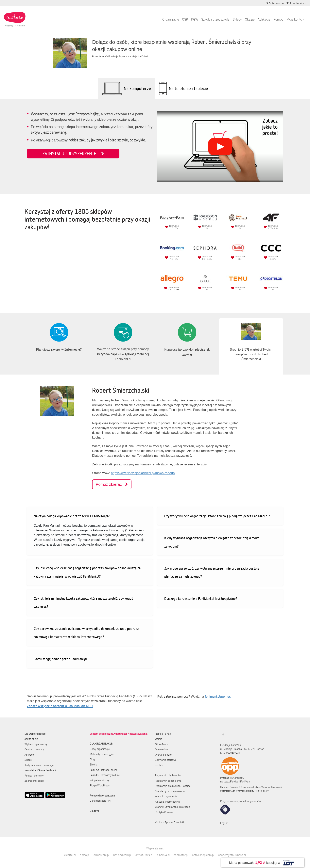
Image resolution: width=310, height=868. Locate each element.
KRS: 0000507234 (230, 753)
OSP (185, 19)
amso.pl (85, 855)
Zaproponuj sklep (34, 781)
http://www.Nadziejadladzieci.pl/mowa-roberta (143, 473)
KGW (195, 19)
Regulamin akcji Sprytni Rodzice (173, 786)
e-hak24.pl (163, 855)
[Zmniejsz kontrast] (275, 3)
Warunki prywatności (167, 796)
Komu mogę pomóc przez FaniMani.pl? (61, 659)
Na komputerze (137, 88)
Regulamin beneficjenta (168, 781)
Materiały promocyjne (102, 754)
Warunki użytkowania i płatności (173, 807)
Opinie (159, 739)
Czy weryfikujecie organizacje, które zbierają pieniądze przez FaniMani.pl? (217, 516)
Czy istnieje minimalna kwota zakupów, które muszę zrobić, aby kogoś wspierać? (83, 603)
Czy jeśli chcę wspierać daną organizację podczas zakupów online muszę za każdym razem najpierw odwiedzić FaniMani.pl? (87, 572)
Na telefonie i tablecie (188, 88)
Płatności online (104, 770)
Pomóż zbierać (112, 484)
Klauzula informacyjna (167, 802)
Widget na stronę (99, 780)
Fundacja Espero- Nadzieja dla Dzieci (128, 56)
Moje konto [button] (294, 19)
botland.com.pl (122, 855)
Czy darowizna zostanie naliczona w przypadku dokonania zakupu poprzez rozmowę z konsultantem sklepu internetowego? (86, 633)
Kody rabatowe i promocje (39, 765)
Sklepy (237, 19)
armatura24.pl (144, 855)
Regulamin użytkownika (168, 775)
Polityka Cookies (164, 812)
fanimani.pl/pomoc (218, 696)
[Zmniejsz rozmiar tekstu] (296, 3)
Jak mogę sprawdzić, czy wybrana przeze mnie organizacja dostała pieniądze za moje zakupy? (212, 572)
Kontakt (159, 765)
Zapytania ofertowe (166, 760)
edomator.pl (181, 855)
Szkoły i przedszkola (215, 19)
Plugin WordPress (100, 785)
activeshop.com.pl (203, 855)
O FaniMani (161, 744)
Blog (92, 759)
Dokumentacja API (100, 801)
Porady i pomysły (34, 776)
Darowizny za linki (105, 775)
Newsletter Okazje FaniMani (40, 770)
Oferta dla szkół (164, 755)
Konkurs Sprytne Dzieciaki (169, 822)
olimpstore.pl (101, 855)
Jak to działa (31, 739)
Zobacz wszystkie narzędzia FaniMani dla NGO (60, 706)
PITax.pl (258, 791)
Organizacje (171, 19)
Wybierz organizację (36, 744)
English (224, 823)
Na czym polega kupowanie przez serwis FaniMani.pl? (72, 516)
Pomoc (278, 19)
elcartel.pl (70, 855)
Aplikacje (264, 19)
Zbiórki (94, 764)
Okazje (250, 19)
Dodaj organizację (100, 749)
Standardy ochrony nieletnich (171, 791)
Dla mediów (162, 749)
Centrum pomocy (34, 749)
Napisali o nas (163, 734)
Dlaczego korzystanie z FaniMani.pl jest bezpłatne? (201, 599)
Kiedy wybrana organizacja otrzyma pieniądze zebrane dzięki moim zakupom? (212, 542)
